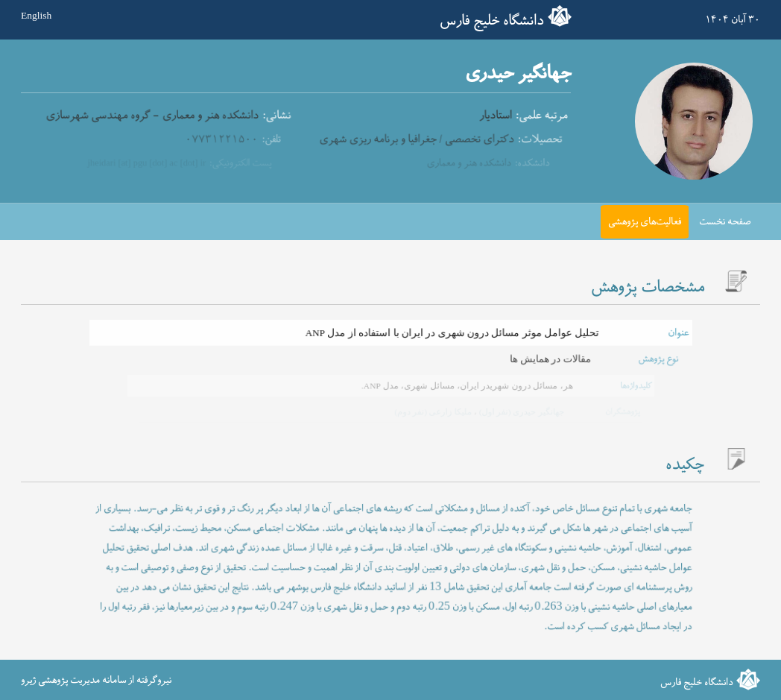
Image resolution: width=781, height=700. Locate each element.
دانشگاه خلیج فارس (492, 21)
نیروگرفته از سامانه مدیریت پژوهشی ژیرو (96, 680)
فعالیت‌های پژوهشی (645, 222)
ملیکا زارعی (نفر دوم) (433, 412)
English (36, 16)
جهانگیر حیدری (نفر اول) (519, 412)
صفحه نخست (725, 222)
